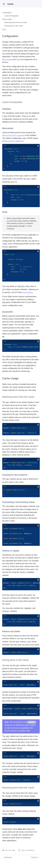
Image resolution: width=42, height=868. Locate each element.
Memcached (7, 59)
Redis (18, 59)
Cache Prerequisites (12, 16)
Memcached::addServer (14, 141)
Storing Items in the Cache (14, 26)
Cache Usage (7, 19)
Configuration (7, 13)
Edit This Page (10, 856)
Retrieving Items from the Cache (16, 22)
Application (8, 863)
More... (5, 29)
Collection (35, 863)
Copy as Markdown (28, 856)
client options (27, 295)
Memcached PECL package (13, 135)
